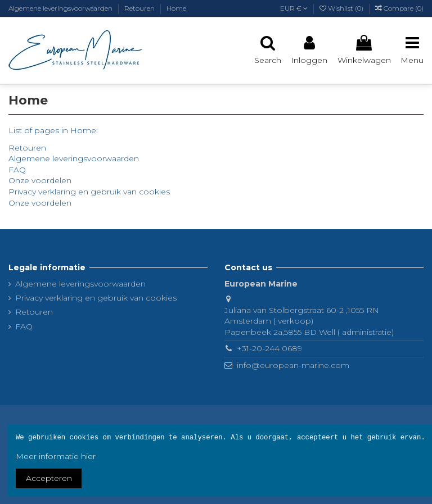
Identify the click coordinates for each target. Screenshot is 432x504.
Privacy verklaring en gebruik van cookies (89, 192)
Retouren (140, 8)
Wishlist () (342, 8)
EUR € (294, 8)
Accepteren (49, 478)
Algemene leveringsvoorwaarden (61, 8)
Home (176, 8)
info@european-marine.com (293, 365)
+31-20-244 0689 (269, 348)
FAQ (17, 170)
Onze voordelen (40, 180)
